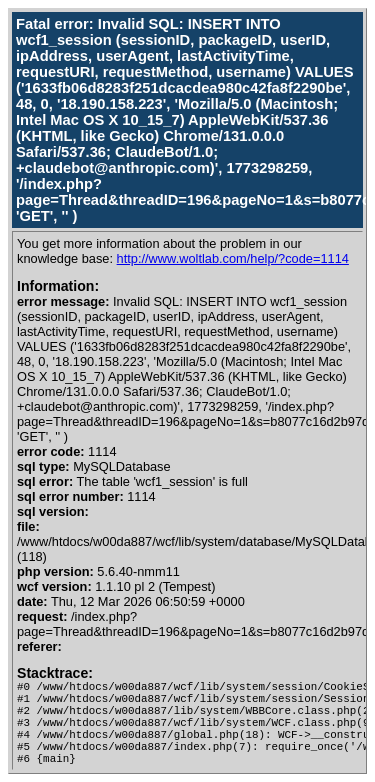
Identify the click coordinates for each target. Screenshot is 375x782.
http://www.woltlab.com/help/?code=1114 (233, 258)
